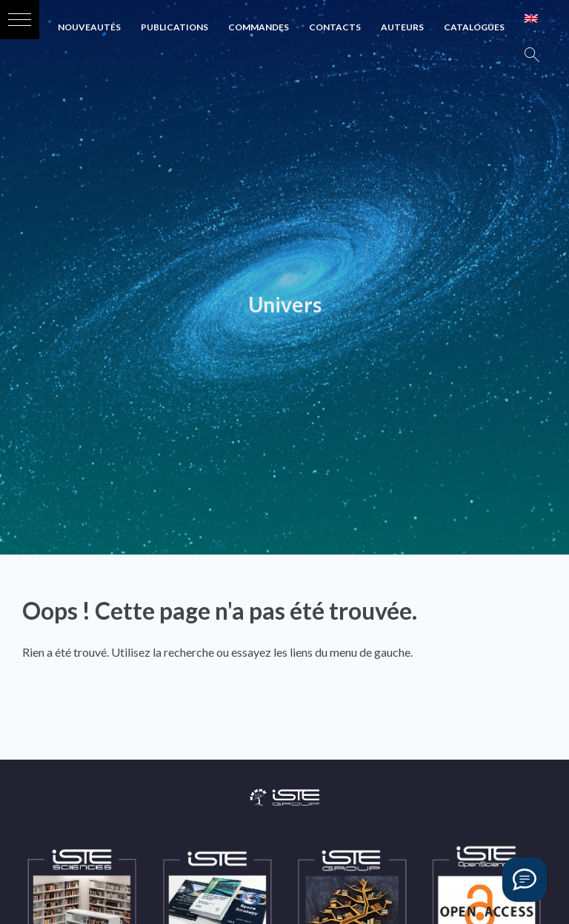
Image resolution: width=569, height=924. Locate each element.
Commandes (259, 27)
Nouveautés (89, 27)
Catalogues (474, 27)
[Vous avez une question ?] (525, 880)
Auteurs (402, 27)
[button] (20, 20)
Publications (174, 27)
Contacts (335, 27)
